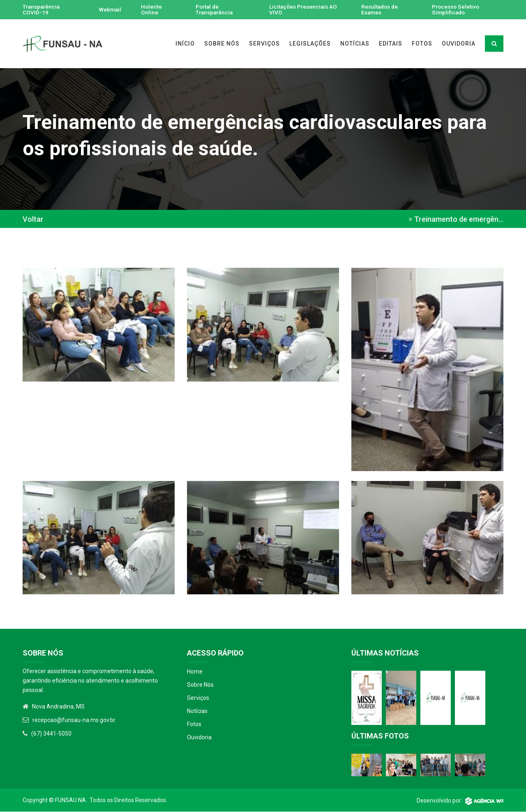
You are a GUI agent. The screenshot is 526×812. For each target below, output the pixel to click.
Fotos (194, 725)
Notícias (197, 711)
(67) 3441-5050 (51, 734)
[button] (99, 324)
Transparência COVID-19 (42, 10)
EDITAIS (391, 44)
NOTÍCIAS (355, 44)
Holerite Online (152, 10)
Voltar (33, 220)
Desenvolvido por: (460, 801)
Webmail (110, 10)
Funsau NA (70, 800)
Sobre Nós (200, 685)
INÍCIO (185, 44)
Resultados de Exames (380, 10)
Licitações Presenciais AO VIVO (305, 10)
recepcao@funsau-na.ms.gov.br (74, 720)
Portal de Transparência (215, 10)
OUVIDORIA (459, 44)
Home (195, 672)
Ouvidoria (199, 738)
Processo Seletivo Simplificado (457, 10)
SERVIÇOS (264, 44)
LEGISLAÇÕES (310, 44)
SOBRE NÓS (222, 44)
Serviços (198, 698)
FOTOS (422, 44)
